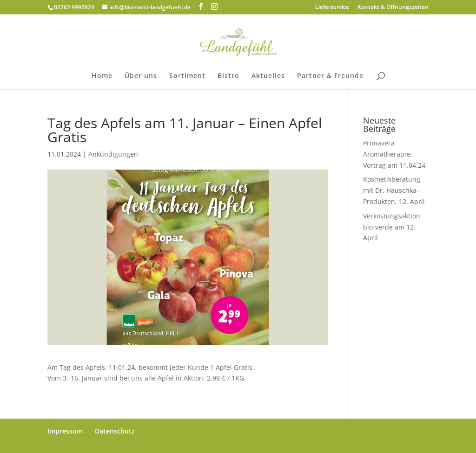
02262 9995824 (74, 7)
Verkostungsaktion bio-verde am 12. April (392, 227)
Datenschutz (115, 431)
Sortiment (187, 76)
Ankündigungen (113, 154)
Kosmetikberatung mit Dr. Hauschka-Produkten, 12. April (394, 190)
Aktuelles (268, 76)
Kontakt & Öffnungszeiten (393, 7)
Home (102, 76)
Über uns (141, 76)
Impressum (65, 431)
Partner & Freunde (330, 76)
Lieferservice (332, 7)
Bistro (228, 76)
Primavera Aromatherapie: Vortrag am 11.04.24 (394, 154)
